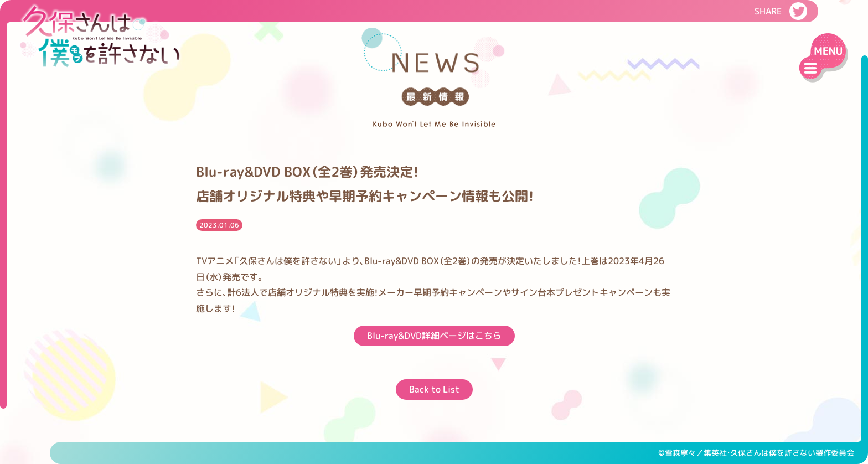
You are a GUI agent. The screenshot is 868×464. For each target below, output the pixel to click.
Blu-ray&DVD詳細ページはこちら (434, 336)
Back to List (434, 389)
